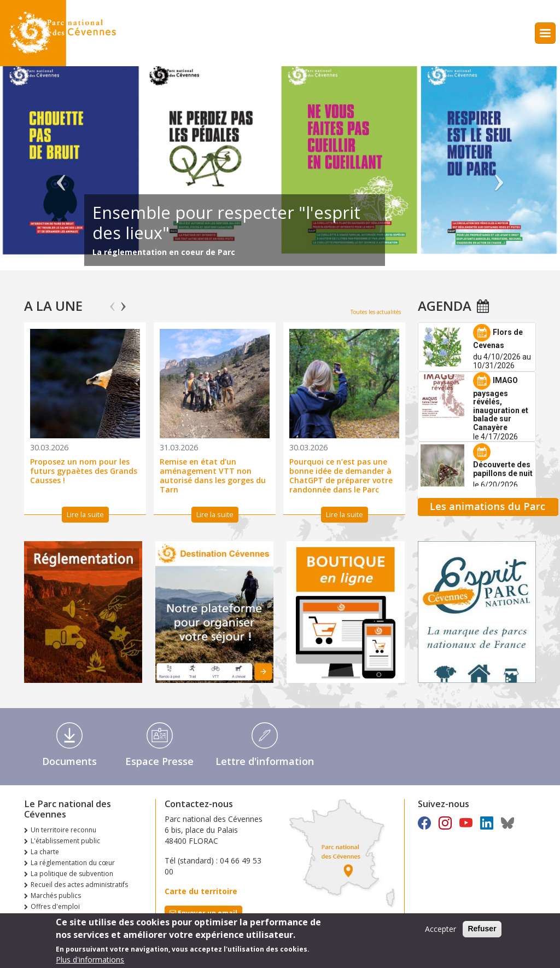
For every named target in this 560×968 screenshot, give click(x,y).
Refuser (482, 929)
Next (123, 302)
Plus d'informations (90, 960)
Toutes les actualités (376, 312)
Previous (112, 302)
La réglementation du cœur (73, 863)
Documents (69, 761)
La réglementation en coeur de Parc (164, 252)
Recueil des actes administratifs (79, 885)
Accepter (441, 929)
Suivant (499, 173)
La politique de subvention (72, 874)
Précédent (61, 173)
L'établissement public (65, 841)
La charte (45, 852)
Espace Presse (159, 761)
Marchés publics (56, 895)
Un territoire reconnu (63, 830)
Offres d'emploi (55, 906)
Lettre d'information (265, 761)
